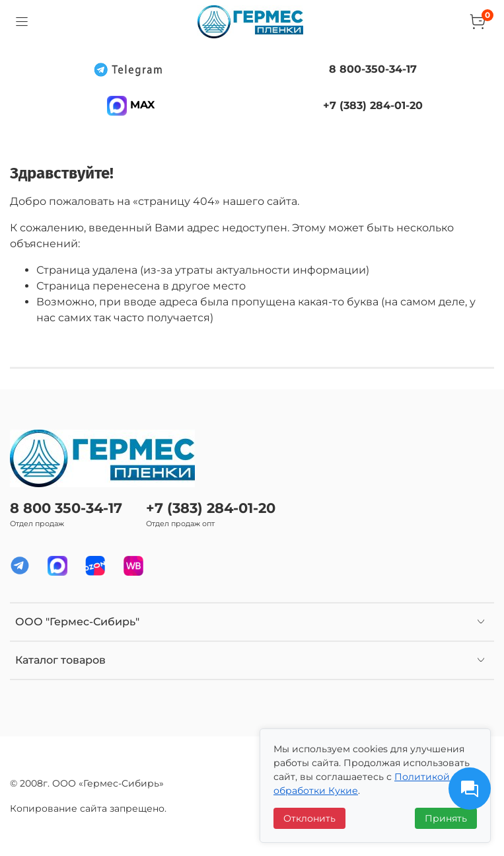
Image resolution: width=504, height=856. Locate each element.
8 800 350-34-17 (66, 508)
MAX (131, 105)
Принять (446, 818)
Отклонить (309, 818)
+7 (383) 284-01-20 (211, 508)
